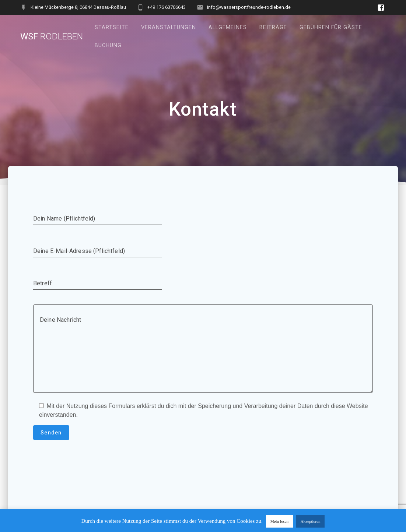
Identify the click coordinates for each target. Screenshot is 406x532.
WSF (52, 36)
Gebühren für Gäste (331, 27)
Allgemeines (228, 27)
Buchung (108, 45)
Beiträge (273, 27)
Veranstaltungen (169, 27)
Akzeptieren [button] (311, 521)
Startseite (112, 27)
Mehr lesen (279, 521)
